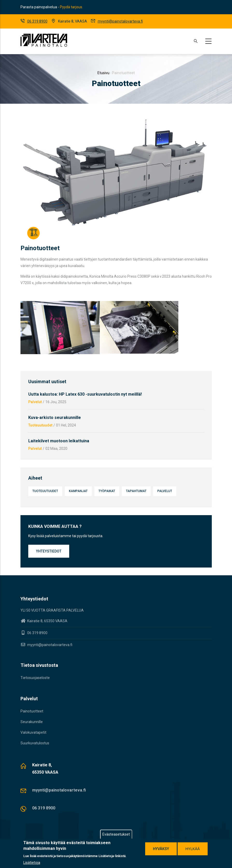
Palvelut (35, 402)
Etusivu (103, 73)
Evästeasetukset (116, 834)
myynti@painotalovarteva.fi (120, 21)
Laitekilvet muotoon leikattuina (59, 441)
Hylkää (192, 849)
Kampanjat (78, 491)
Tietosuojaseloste (35, 678)
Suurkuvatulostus (35, 743)
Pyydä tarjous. (71, 7)
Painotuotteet (32, 711)
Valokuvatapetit (33, 732)
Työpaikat (107, 491)
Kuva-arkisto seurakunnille (55, 418)
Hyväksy (161, 849)
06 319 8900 (37, 21)
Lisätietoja (32, 863)
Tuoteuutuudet (40, 425)
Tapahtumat (136, 491)
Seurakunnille (32, 722)
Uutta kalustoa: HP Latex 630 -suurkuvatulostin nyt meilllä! (85, 394)
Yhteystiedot (49, 551)
